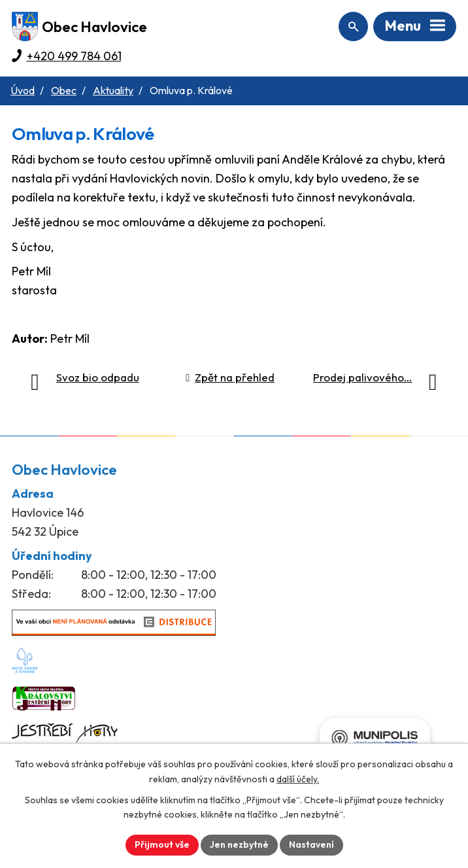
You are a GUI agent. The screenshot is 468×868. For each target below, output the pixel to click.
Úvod (23, 90)
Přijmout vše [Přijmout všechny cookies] (162, 844)
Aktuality (113, 90)
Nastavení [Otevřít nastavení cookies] (311, 844)
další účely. (298, 779)
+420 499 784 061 (74, 56)
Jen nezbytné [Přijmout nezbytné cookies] (239, 844)
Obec (64, 90)
